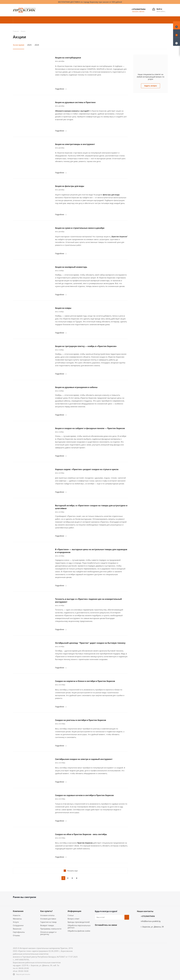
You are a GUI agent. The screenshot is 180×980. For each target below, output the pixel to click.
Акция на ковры (63, 308)
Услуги (16, 922)
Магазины (17, 919)
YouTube (121, 931)
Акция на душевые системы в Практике (75, 102)
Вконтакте (97, 931)
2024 (37, 45)
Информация (74, 911)
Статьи (71, 915)
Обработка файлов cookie (79, 931)
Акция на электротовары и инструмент (75, 144)
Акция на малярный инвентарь (71, 267)
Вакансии (17, 929)
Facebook (103, 931)
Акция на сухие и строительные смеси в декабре (80, 228)
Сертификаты (19, 932)
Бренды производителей (79, 922)
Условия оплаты (47, 915)
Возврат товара (47, 925)
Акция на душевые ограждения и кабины (76, 387)
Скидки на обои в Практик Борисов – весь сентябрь (81, 834)
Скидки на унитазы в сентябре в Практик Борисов (81, 720)
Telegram (115, 931)
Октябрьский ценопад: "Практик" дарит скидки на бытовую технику (90, 643)
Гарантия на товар (48, 922)
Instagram (109, 931)
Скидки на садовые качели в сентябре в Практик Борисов (84, 795)
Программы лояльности (51, 929)
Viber (97, 937)
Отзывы (16, 935)
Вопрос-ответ (74, 919)
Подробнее (61, 89)
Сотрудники (18, 925)
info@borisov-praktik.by (151, 921)
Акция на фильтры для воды (70, 186)
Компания (18, 911)
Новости (17, 915)
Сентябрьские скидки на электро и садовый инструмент (84, 759)
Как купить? (46, 911)
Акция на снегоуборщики (68, 58)
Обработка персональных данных (79, 926)
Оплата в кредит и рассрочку (48, 933)
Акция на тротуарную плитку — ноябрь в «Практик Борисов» (86, 346)
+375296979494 (138, 9)
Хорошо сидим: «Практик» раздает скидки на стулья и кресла (87, 469)
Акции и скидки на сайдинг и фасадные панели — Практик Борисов (90, 428)
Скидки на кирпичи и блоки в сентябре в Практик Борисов (85, 681)
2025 (29, 45)
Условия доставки (48, 919)
